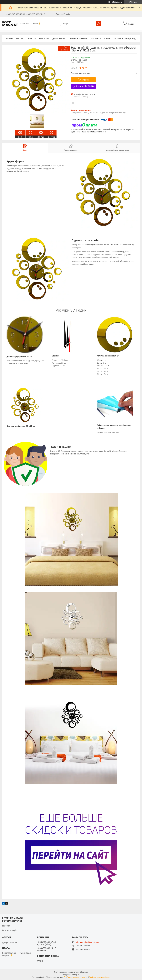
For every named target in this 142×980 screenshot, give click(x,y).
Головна (8, 38)
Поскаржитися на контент (77, 977)
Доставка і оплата (101, 38)
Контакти (44, 38)
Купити (85, 80)
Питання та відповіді (125, 38)
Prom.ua (85, 972)
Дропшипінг (59, 38)
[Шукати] (98, 23)
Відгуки (32, 38)
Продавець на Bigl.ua (71, 975)
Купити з (85, 86)
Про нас (21, 38)
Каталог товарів (10, 930)
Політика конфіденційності (100, 977)
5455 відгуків (117, 2)
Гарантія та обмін (78, 38)
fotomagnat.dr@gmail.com (88, 942)
